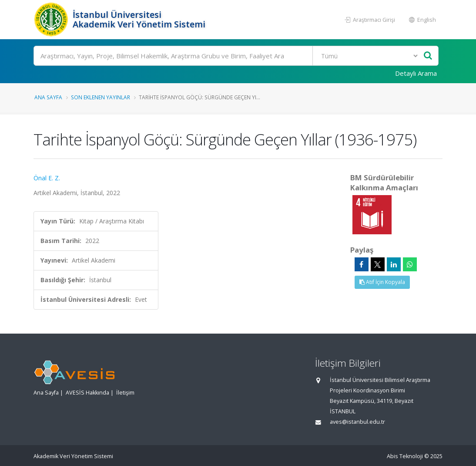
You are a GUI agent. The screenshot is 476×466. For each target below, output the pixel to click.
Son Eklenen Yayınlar (101, 97)
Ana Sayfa (48, 97)
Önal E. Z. (47, 178)
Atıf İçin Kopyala (382, 282)
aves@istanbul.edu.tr (357, 422)
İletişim (125, 393)
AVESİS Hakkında (87, 393)
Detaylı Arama (416, 73)
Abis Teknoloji (405, 456)
